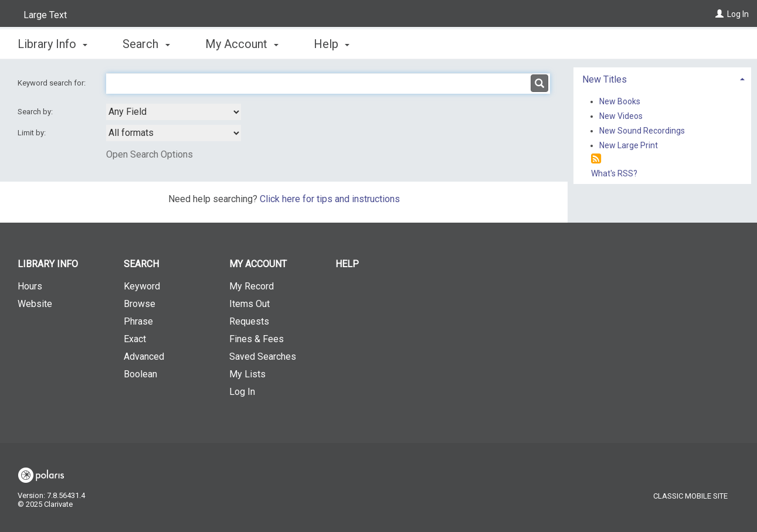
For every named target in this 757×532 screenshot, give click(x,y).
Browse (140, 304)
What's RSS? (614, 173)
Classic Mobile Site (690, 496)
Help (347, 264)
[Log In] (719, 14)
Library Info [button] (52, 44)
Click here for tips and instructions (330, 199)
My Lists (247, 374)
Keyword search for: (52, 83)
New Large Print (629, 145)
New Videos (621, 116)
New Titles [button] (605, 79)
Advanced (144, 357)
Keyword (142, 286)
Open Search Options (150, 154)
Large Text (45, 15)
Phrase (138, 321)
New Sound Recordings (642, 131)
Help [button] (332, 44)
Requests (249, 321)
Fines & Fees (257, 339)
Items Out (249, 304)
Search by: (36, 112)
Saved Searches (263, 357)
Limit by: (33, 133)
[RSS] (596, 159)
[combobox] (174, 112)
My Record (252, 286)
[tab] (662, 78)
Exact (135, 339)
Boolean (140, 374)
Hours (30, 286)
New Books (620, 101)
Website (35, 304)
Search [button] (146, 44)
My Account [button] (242, 44)
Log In (738, 14)
